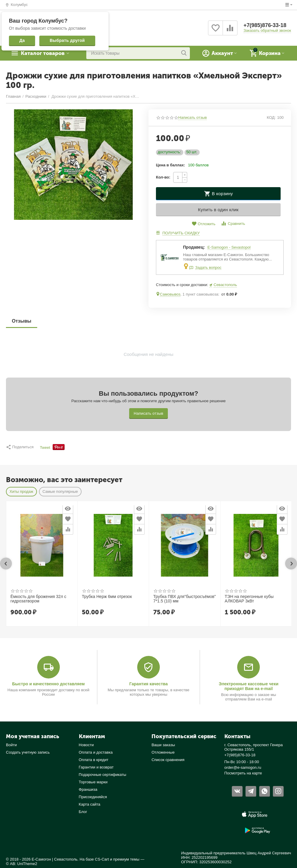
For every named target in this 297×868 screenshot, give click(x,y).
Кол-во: (163, 177)
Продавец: (194, 247)
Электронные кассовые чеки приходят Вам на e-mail (248, 686)
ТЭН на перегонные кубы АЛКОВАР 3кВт (249, 599)
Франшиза (88, 789)
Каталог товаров (43, 53)
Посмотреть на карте (243, 773)
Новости (86, 745)
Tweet (45, 448)
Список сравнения (168, 760)
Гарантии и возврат (96, 767)
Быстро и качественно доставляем (49, 684)
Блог (83, 812)
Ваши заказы (163, 745)
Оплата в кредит (94, 760)
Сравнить (233, 224)
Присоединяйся (93, 797)
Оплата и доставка (96, 752)
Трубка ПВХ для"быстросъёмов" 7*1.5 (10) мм (185, 599)
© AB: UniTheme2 (22, 864)
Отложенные (163, 752)
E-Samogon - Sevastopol (229, 247)
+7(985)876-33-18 (265, 26)
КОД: (271, 117)
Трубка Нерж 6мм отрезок (107, 597)
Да (22, 40)
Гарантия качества (148, 684)
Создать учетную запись (28, 752)
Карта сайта (90, 804)
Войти (11, 745)
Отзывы (22, 321)
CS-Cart (102, 859)
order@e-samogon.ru (243, 767)
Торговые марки (93, 782)
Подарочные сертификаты (103, 775)
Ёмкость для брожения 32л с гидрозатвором (38, 599)
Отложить (204, 224)
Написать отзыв (193, 118)
